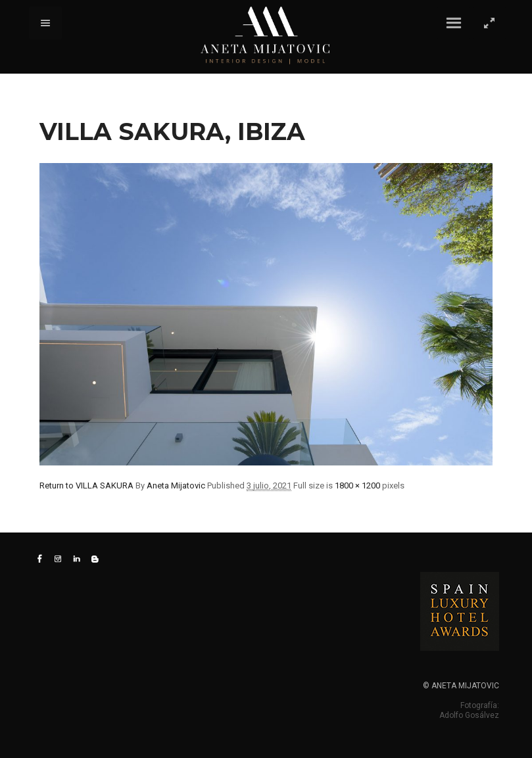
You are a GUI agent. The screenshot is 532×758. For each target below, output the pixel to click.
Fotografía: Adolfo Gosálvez (469, 710)
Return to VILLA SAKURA (86, 486)
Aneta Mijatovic (176, 486)
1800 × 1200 (357, 486)
